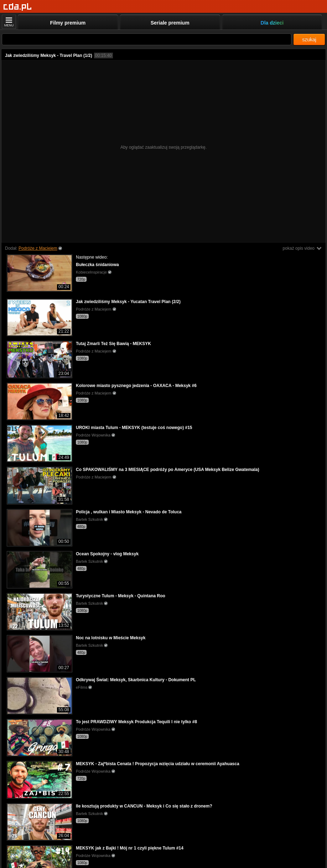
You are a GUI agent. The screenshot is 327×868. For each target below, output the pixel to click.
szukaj (309, 39)
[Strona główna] (18, 7)
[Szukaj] (147, 39)
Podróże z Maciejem (38, 248)
